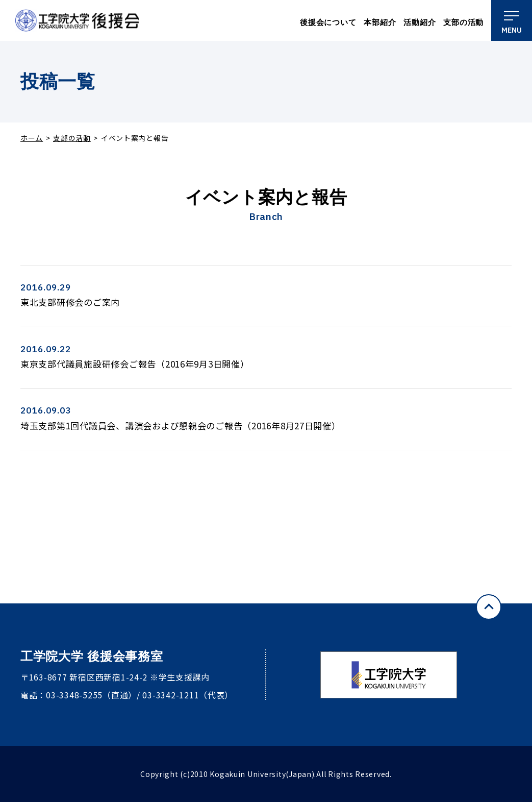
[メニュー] (512, 20)
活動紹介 (420, 22)
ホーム (32, 138)
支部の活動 (463, 22)
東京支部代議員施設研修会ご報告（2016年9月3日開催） (135, 364)
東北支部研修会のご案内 (70, 302)
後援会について (328, 22)
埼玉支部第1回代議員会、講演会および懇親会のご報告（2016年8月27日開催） (181, 426)
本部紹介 (380, 22)
